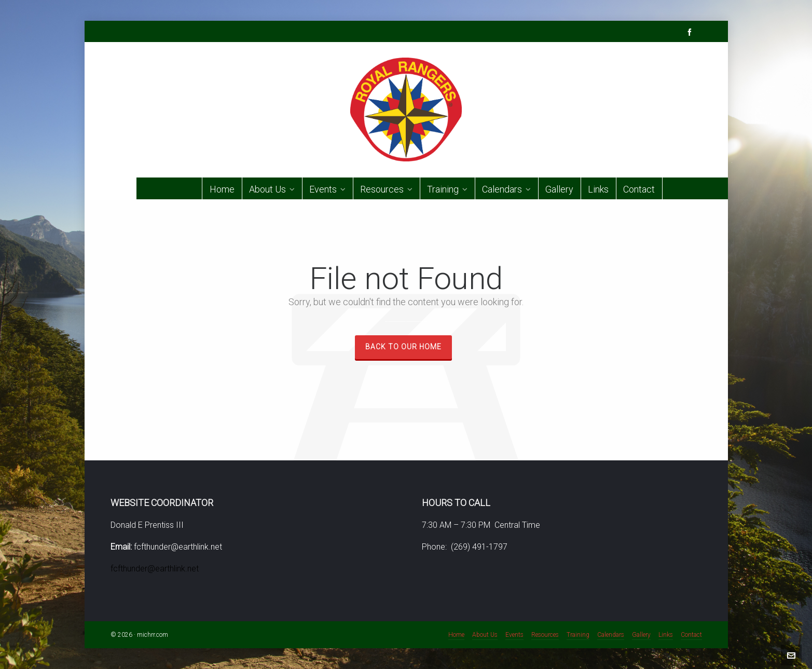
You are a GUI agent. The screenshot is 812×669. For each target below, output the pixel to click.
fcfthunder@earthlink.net (155, 569)
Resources (545, 635)
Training (578, 635)
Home (456, 635)
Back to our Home (403, 347)
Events (514, 635)
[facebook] (691, 32)
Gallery (641, 635)
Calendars (611, 635)
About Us (485, 635)
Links (666, 635)
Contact (691, 635)
